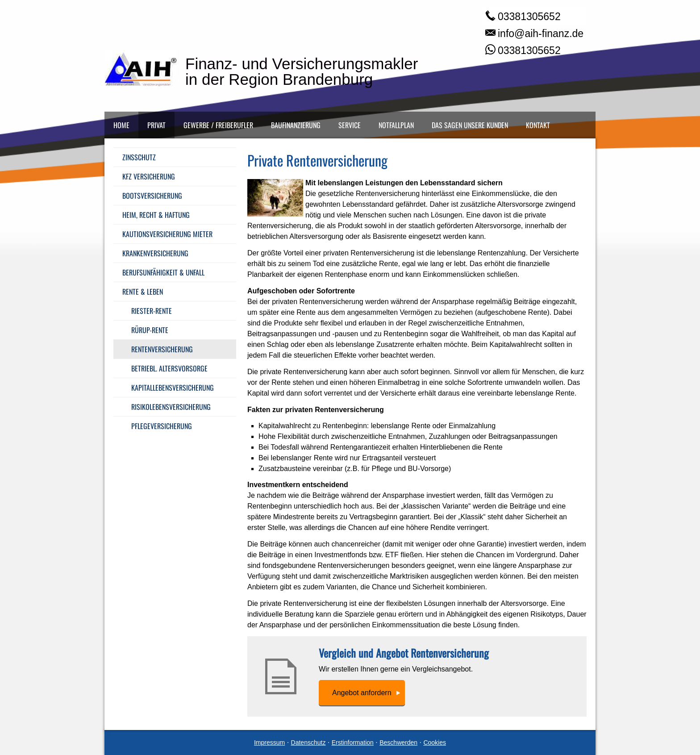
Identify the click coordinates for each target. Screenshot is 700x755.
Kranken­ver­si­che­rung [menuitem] (155, 253)
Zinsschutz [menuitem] (139, 157)
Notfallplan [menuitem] (396, 125)
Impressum (269, 742)
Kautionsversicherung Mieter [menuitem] (167, 234)
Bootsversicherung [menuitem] (152, 196)
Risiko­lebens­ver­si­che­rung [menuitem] (171, 407)
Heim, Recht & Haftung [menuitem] (156, 215)
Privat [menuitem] (156, 125)
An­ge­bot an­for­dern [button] (362, 693)
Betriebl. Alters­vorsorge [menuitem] (169, 368)
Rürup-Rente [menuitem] (150, 330)
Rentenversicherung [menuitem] (162, 349)
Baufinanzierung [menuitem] (296, 125)
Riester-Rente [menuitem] (152, 311)
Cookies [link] (435, 742)
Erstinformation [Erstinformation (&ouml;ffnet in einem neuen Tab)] (353, 742)
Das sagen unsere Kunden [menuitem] (470, 125)
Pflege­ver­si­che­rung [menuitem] (162, 426)
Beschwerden (398, 742)
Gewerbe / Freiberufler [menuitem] (218, 125)
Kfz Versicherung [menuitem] (149, 176)
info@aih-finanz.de (541, 33)
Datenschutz (308, 742)
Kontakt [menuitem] (538, 125)
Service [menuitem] (350, 125)
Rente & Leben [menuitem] (143, 292)
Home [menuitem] (121, 125)
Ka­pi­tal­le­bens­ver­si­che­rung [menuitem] (173, 388)
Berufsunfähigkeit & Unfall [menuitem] (163, 272)
